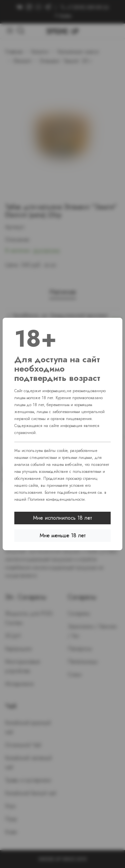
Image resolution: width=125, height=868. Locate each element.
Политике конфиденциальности (56, 499)
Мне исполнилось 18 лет (62, 518)
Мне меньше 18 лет (63, 535)
